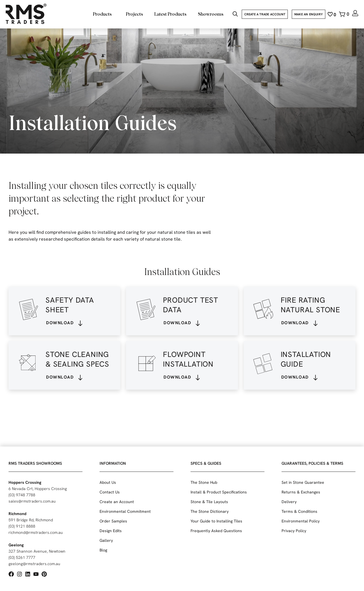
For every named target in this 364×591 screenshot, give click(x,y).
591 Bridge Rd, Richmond (31, 520)
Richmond (17, 514)
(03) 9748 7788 (22, 495)
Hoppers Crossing (25, 482)
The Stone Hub (204, 482)
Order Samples (113, 521)
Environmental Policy (301, 521)
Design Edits (111, 531)
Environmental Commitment (125, 511)
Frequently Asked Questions (216, 531)
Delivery (289, 502)
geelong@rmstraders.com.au (34, 564)
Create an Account (117, 502)
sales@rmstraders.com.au (32, 501)
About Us (108, 482)
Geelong (16, 545)
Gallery (106, 540)
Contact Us (110, 492)
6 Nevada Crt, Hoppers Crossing (38, 489)
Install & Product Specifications (219, 492)
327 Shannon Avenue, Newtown (37, 551)
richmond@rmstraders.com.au (36, 532)
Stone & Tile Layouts (209, 502)
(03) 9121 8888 (22, 526)
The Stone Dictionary (210, 511)
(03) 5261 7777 (22, 557)
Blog (103, 550)
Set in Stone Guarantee (303, 482)
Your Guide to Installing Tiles (216, 521)
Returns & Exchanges (301, 492)
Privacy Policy (294, 531)
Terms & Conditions (299, 511)
